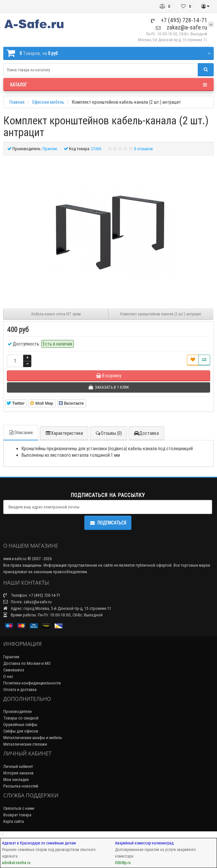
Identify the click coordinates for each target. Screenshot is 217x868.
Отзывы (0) (108, 433)
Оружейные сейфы (20, 725)
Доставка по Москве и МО (27, 663)
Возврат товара (17, 815)
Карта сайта (14, 821)
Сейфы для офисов (21, 731)
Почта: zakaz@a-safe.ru (27, 602)
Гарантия (11, 657)
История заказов (18, 773)
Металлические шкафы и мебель (33, 738)
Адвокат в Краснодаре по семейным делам (39, 843)
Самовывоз (14, 670)
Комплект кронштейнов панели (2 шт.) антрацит (161, 314)
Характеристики (64, 433)
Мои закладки (16, 779)
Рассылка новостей (21, 786)
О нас (8, 676)
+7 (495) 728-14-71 (179, 20)
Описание (21, 433)
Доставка (146, 433)
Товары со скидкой (21, 718)
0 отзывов (143, 149)
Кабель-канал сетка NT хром (56, 314)
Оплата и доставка (20, 690)
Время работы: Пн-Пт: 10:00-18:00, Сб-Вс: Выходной (53, 615)
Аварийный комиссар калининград (144, 843)
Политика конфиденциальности (32, 683)
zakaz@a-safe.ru (182, 27)
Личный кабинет (18, 766)
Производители (17, 711)
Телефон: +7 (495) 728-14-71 (32, 595)
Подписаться (108, 523)
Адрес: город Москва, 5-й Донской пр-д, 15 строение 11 (57, 608)
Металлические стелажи (25, 744)
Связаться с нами (19, 808)
